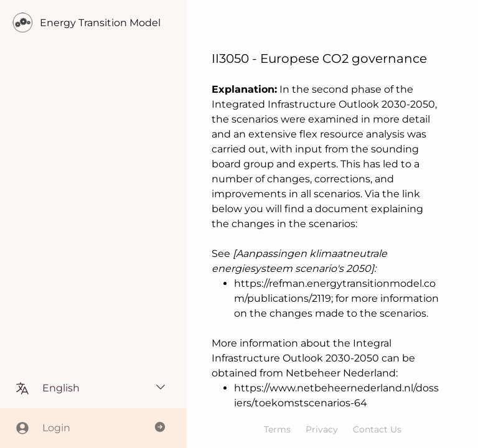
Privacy (322, 429)
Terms (277, 429)
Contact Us (377, 429)
